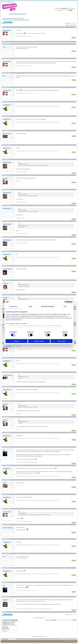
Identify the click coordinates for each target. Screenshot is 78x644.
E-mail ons (62, 639)
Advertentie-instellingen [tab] (48, 306)
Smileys (4, 628)
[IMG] (3, 628)
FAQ (10, 14)
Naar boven (74, 639)
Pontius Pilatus (7, 269)
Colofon (49, 641)
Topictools (67, 25)
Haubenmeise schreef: (23, 226)
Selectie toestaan (39, 341)
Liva (4, 47)
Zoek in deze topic (73, 25)
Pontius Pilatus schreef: (24, 285)
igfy (4, 450)
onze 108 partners (15, 314)
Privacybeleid (32, 641)
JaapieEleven (7, 105)
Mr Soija (5, 178)
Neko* (5, 483)
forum (13, 2)
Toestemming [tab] (13, 306)
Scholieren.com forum (8, 18)
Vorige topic (36, 618)
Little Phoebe (7, 30)
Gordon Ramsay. (8, 375)
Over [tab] (65, 306)
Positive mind (7, 134)
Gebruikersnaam (58, 8)
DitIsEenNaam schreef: (24, 299)
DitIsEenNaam (7, 163)
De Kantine (21, 18)
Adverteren (25, 641)
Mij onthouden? (72, 9)
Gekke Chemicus (8, 528)
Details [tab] (30, 306)
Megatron (6, 600)
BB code (4, 627)
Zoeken (24, 14)
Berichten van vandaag (17, 14)
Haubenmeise (7, 209)
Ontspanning (15, 18)
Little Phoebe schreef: (23, 421)
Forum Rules (5, 631)
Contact (61, 641)
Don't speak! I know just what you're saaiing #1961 (17, 20)
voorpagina (9, 2)
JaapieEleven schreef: (23, 164)
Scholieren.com (68, 639)
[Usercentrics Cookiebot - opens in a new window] (66, 302)
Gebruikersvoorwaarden (41, 641)
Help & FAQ (55, 641)
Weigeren (16, 341)
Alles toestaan (62, 341)
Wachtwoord (59, 10)
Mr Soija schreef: (22, 194)
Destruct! (6, 283)
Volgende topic (42, 618)
